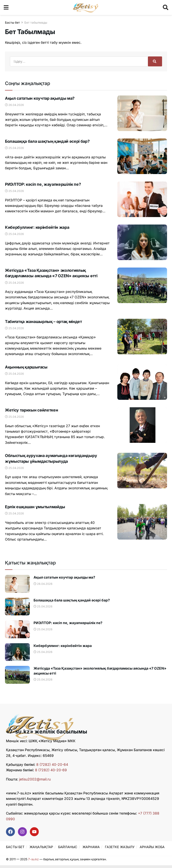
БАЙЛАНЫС (68, 847)
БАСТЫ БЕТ (15, 847)
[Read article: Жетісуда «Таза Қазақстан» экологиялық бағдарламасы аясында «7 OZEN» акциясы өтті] (142, 285)
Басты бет (12, 23)
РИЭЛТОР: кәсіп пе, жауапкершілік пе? (43, 184)
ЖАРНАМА (91, 847)
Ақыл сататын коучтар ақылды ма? (40, 98)
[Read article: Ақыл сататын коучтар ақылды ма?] (142, 113)
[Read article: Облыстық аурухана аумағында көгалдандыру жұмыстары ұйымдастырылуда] (142, 471)
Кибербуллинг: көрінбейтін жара (37, 227)
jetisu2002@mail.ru (35, 779)
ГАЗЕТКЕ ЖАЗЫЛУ (120, 847)
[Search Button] (166, 7)
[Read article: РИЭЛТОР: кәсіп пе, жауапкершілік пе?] (142, 199)
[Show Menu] (6, 7)
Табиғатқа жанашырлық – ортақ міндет (43, 321)
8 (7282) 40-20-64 (52, 764)
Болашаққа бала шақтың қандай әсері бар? (47, 141)
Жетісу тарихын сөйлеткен (31, 410)
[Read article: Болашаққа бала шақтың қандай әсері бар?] (142, 156)
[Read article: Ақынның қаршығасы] (142, 382)
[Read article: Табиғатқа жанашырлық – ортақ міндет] (142, 337)
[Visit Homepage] (86, 7)
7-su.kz (33, 859)
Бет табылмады (36, 23)
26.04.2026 (14, 105)
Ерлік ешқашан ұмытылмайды (35, 507)
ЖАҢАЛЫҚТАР (41, 847)
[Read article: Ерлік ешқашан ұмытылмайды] (142, 522)
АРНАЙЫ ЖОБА (152, 847)
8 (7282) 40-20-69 (51, 770)
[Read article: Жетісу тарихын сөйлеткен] (142, 425)
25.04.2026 (14, 148)
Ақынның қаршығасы (26, 367)
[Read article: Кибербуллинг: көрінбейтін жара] (142, 242)
